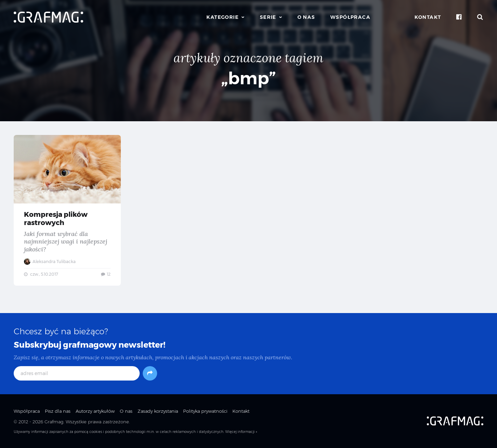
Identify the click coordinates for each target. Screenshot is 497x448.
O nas (306, 17)
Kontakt (428, 17)
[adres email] (77, 373)
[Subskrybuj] (150, 373)
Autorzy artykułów (95, 411)
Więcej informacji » (241, 432)
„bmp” (248, 78)
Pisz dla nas (58, 411)
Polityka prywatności (205, 411)
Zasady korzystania (158, 411)
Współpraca (350, 17)
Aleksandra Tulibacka (50, 262)
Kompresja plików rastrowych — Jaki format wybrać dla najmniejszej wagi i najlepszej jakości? (67, 210)
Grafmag (54, 422)
